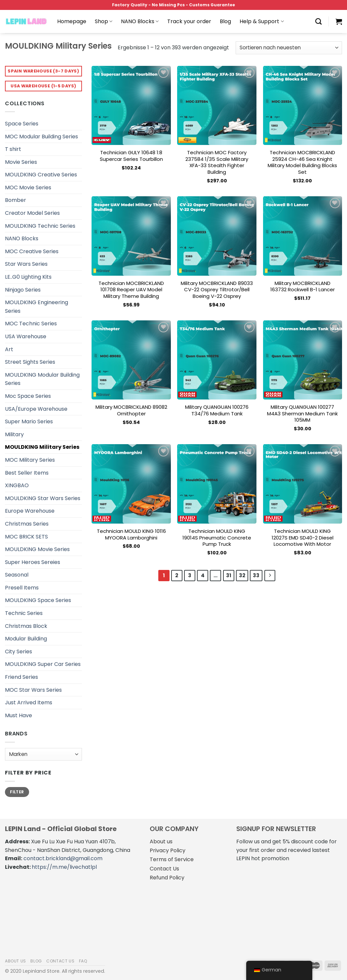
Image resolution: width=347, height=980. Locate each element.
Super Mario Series (29, 421)
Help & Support (262, 21)
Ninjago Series (23, 290)
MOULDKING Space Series (38, 600)
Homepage (72, 21)
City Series (19, 652)
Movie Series (21, 162)
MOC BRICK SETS (26, 537)
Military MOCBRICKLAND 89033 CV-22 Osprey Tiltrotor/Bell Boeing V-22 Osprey (217, 290)
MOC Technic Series (31, 324)
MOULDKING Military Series (42, 447)
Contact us (60, 961)
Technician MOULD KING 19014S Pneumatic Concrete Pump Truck (217, 538)
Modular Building (26, 639)
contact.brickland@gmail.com (63, 858)
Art (9, 349)
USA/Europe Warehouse (36, 409)
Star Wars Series (26, 264)
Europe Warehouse (30, 511)
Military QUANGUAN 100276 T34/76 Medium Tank (217, 410)
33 (256, 575)
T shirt (13, 149)
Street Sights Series (30, 362)
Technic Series (24, 613)
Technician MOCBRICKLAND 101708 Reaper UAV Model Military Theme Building (131, 290)
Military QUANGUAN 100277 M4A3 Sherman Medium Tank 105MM (302, 414)
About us (161, 841)
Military (14, 434)
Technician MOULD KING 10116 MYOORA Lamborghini (131, 534)
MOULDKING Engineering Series (37, 307)
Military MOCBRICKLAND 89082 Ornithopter (131, 410)
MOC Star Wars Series (33, 690)
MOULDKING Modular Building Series (42, 379)
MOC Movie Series (28, 187)
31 (229, 575)
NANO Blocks (140, 21)
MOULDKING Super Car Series (43, 664)
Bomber (16, 200)
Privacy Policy (168, 850)
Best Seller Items (27, 473)
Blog (225, 21)
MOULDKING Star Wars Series (43, 498)
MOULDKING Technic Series (40, 226)
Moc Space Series (28, 396)
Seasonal (17, 575)
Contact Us (164, 869)
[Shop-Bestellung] (289, 48)
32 (242, 575)
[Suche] (318, 21)
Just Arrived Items (29, 702)
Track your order (189, 21)
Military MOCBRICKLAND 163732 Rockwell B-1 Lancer (303, 286)
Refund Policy (167, 878)
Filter (17, 792)
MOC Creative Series (32, 251)
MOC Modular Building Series (41, 137)
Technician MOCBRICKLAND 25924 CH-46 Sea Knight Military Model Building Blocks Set (302, 162)
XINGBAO (17, 485)
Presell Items (22, 588)
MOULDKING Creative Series (41, 175)
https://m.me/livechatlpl (64, 867)
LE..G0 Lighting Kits (28, 277)
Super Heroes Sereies (33, 562)
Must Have (19, 715)
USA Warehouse (26, 336)
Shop (104, 21)
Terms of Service (172, 859)
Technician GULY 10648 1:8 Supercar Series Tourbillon (131, 156)
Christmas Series (27, 524)
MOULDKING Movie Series (37, 549)
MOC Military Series (30, 460)
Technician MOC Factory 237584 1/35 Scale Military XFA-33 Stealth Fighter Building (217, 162)
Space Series (22, 124)
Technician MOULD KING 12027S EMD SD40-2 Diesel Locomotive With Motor (303, 538)
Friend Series (21, 677)
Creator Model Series (32, 213)
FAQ (83, 961)
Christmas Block (26, 626)
